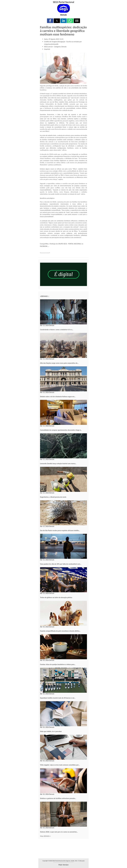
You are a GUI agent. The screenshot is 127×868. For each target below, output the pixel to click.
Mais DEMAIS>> (45, 836)
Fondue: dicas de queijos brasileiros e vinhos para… (58, 664)
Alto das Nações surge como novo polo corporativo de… (59, 363)
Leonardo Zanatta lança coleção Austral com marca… (58, 464)
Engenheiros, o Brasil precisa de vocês (53, 497)
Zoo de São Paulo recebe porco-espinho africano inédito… (60, 530)
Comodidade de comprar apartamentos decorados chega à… (61, 430)
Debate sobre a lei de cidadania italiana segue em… (58, 397)
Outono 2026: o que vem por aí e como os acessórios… (59, 832)
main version (63, 865)
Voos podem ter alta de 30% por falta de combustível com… (61, 564)
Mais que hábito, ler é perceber (51, 731)
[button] (50, 21)
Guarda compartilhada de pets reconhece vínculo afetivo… (60, 631)
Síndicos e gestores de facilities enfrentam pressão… (58, 798)
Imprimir (47, 49)
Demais (64, 15)
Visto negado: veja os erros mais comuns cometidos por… (60, 765)
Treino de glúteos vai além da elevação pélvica (56, 597)
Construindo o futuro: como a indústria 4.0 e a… (57, 330)
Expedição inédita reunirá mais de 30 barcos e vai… (58, 698)
